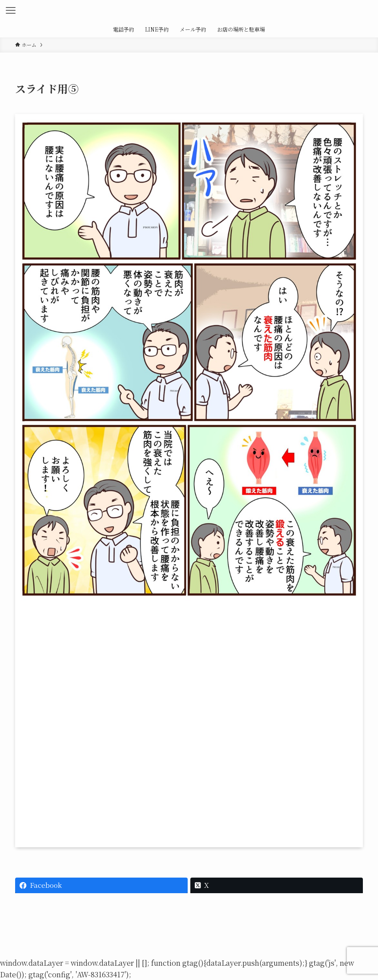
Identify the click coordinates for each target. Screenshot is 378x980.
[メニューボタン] (11, 11)
